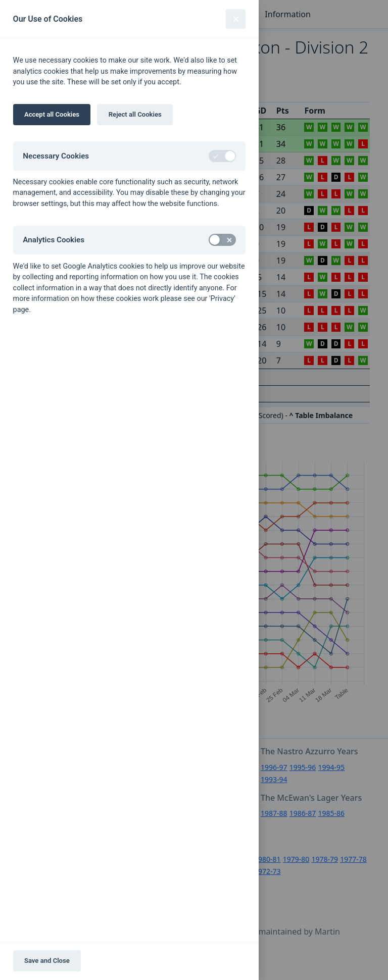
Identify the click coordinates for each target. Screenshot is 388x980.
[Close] (236, 19)
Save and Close (47, 961)
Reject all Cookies (135, 114)
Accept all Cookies (52, 114)
